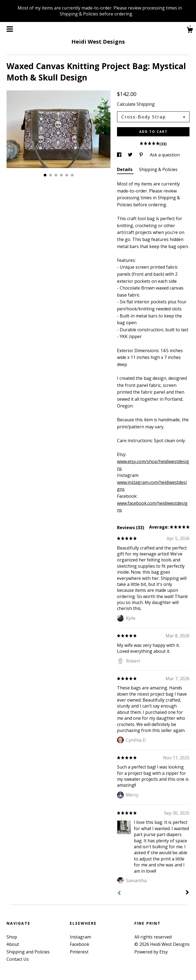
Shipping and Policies (28, 952)
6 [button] (72, 175)
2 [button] (50, 175)
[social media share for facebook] (120, 155)
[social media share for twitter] (131, 155)
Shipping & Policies (158, 169)
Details (125, 169)
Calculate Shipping (136, 104)
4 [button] (61, 175)
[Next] (187, 893)
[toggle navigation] (10, 29)
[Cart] (190, 30)
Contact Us (18, 959)
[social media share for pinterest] (142, 155)
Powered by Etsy (151, 952)
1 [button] (45, 175)
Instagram (80, 937)
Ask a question (165, 155)
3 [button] (56, 175)
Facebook (80, 944)
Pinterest (79, 952)
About (13, 944)
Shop (12, 937)
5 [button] (67, 175)
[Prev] (119, 894)
